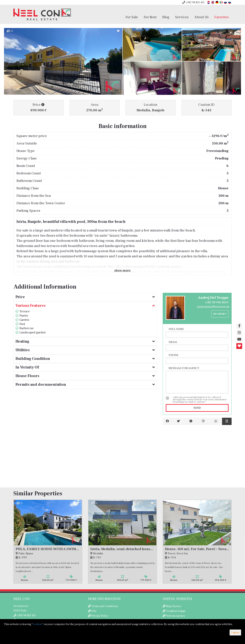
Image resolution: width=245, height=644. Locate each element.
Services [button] (182, 17)
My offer (220, 314)
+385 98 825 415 (193, 2)
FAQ (94, 611)
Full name (176, 329)
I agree (235, 633)
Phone (174, 355)
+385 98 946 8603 (217, 302)
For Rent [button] (150, 17)
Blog (166, 17)
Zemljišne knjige (176, 611)
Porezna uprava (175, 616)
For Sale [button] (132, 17)
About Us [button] (201, 17)
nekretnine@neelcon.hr (213, 307)
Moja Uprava (174, 606)
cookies (38, 624)
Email (173, 342)
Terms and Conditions (105, 606)
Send (197, 408)
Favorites (222, 17)
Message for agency (184, 368)
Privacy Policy (100, 616)
